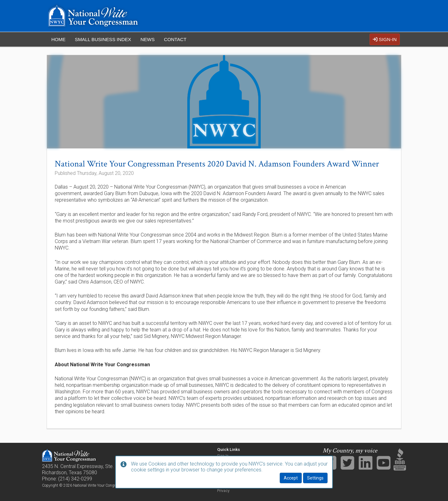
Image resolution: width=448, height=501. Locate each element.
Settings (315, 478)
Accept (291, 478)
